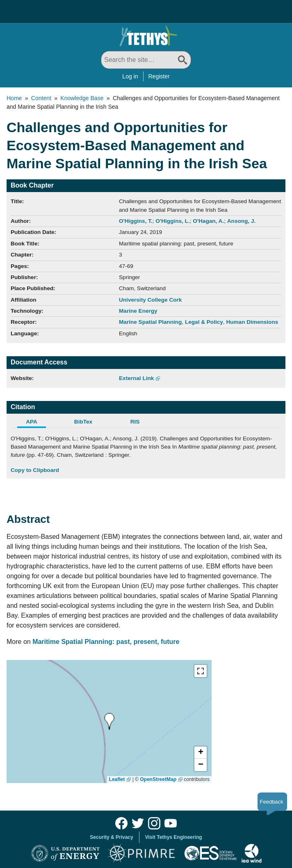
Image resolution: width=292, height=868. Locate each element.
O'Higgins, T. (136, 221)
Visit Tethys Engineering (174, 837)
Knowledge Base (82, 98)
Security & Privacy (111, 837)
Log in (130, 76)
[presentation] (109, 721)
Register (159, 76)
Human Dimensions (252, 322)
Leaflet (117, 779)
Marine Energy (138, 311)
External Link (136, 378)
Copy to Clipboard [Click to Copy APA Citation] (35, 470)
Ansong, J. (241, 221)
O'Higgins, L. (172, 221)
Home (14, 98)
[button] (201, 753)
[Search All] (146, 60)
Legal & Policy (204, 322)
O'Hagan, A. (208, 221)
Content (41, 98)
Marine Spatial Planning (150, 322)
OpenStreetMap (158, 779)
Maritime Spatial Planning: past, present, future (107, 642)
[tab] (36, 423)
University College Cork (150, 300)
